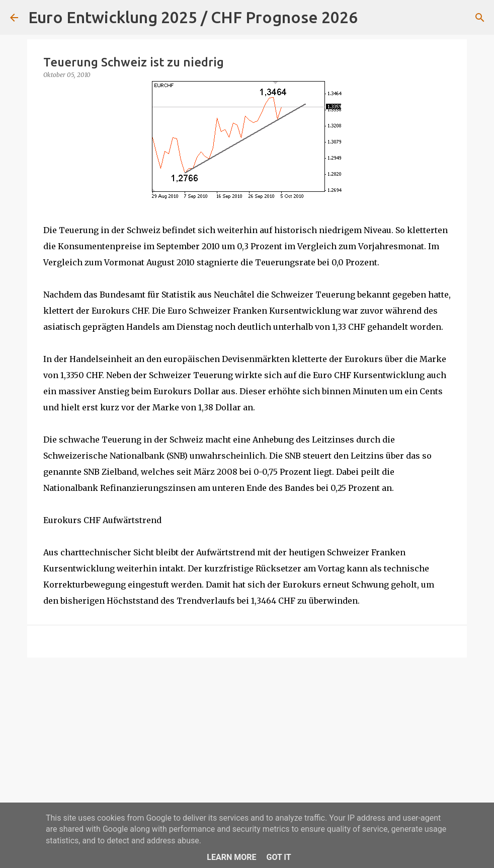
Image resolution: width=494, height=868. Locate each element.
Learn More (231, 857)
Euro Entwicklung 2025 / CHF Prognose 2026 (193, 17)
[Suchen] (372, 18)
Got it (278, 857)
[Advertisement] (247, 743)
